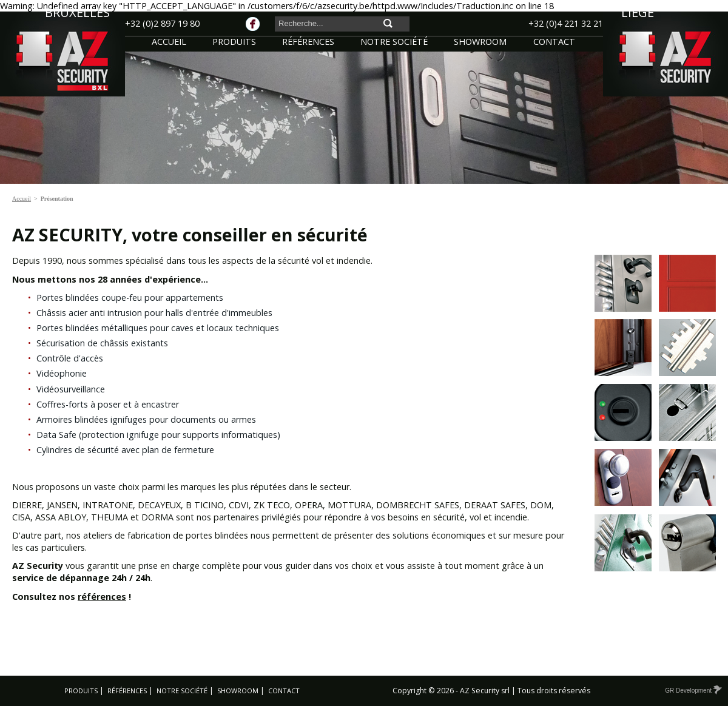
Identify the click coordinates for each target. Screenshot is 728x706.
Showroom (238, 691)
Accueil (22, 199)
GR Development (693, 691)
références (102, 597)
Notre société (182, 691)
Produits (81, 691)
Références (127, 691)
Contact (284, 691)
